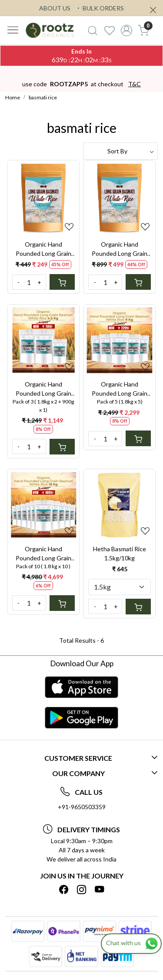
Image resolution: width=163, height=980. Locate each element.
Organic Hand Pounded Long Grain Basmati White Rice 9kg (120, 389)
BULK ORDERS (100, 8)
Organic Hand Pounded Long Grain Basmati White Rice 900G (43, 249)
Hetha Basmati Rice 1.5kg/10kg (120, 553)
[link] (93, 31)
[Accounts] (126, 31)
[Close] (153, 10)
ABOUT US (55, 8)
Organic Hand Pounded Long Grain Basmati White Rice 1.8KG (120, 249)
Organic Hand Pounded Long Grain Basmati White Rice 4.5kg (43, 389)
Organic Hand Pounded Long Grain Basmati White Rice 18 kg (43, 554)
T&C (135, 84)
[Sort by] (121, 151)
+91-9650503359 (82, 807)
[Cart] (62, 282)
